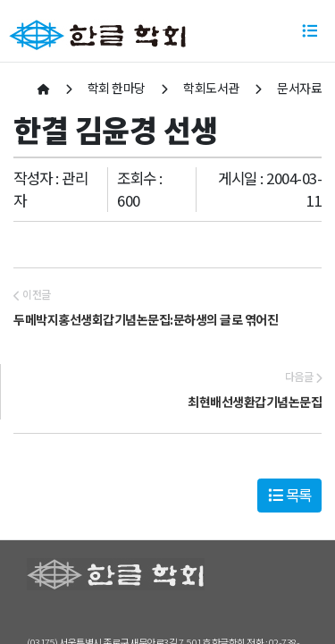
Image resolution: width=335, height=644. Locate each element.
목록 (290, 495)
